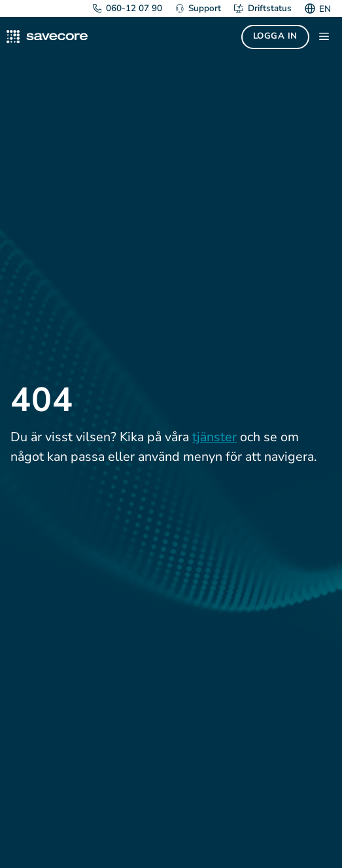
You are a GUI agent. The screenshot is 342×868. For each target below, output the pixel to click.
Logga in (275, 36)
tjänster (214, 437)
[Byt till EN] (323, 9)
